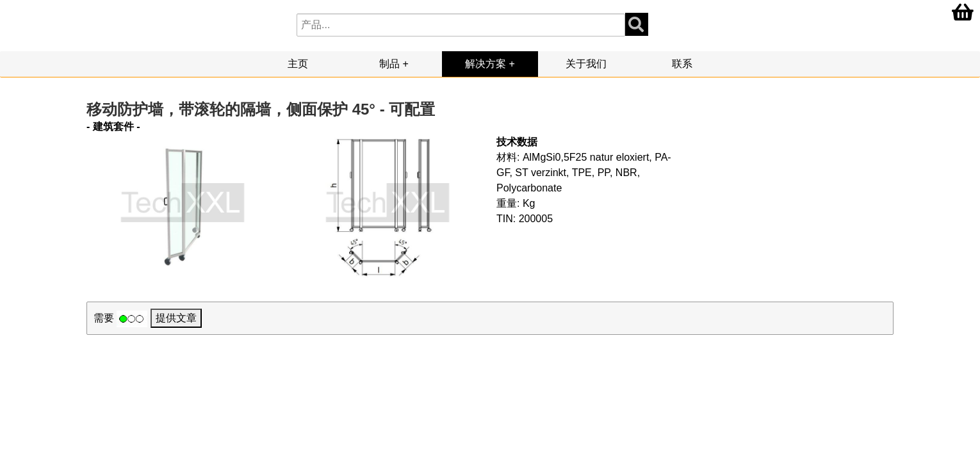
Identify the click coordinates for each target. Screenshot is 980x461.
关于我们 (586, 64)
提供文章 (176, 318)
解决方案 (486, 64)
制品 (389, 64)
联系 (682, 64)
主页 (298, 64)
